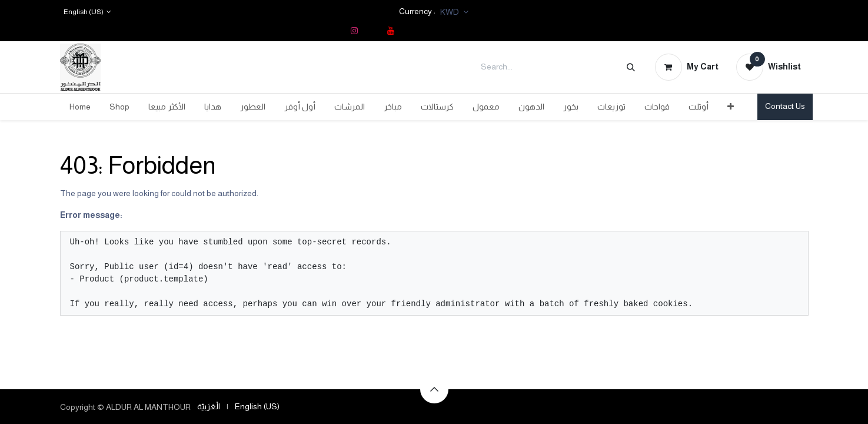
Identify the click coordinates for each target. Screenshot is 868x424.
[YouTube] (391, 31)
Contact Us (785, 106)
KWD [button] (450, 12)
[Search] (631, 67)
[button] (434, 389)
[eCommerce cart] (687, 67)
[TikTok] (373, 31)
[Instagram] (354, 31)
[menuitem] (80, 107)
